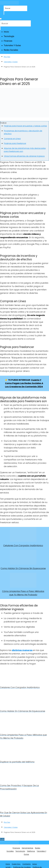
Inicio (6, 32)
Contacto (27, 864)
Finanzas (8, 41)
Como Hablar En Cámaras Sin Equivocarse (23, 568)
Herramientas (28, 848)
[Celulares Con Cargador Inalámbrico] (23, 534)
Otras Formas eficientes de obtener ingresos (24, 156)
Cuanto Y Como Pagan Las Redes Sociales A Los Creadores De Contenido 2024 (24, 383)
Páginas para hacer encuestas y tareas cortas (25, 126)
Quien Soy (16, 864)
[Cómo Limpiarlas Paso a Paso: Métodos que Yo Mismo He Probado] (23, 580)
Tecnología (9, 36)
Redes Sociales (11, 50)
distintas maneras (22, 650)
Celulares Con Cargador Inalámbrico (23, 545)
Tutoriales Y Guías (12, 45)
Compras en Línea (12, 139)
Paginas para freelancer (15, 143)
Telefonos (31, 851)
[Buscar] (4, 13)
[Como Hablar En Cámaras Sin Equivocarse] (23, 557)
